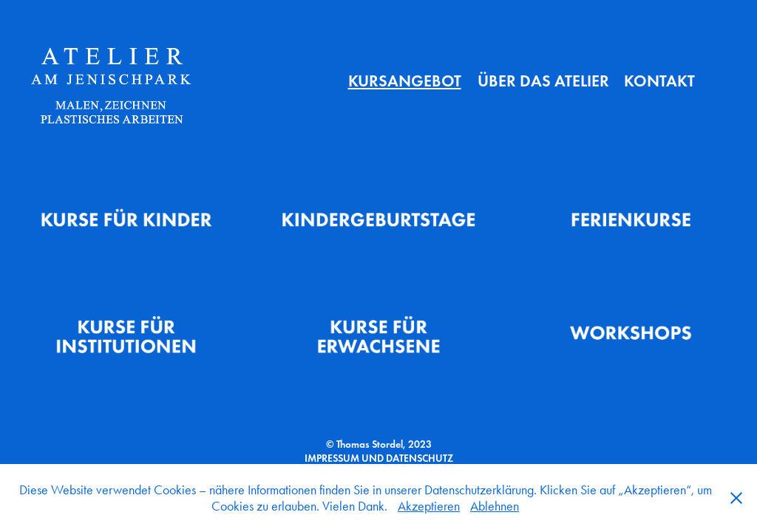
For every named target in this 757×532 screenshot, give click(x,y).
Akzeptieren (429, 506)
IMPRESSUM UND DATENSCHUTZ (379, 458)
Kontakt (659, 81)
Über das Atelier (543, 81)
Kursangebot (405, 81)
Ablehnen (495, 506)
